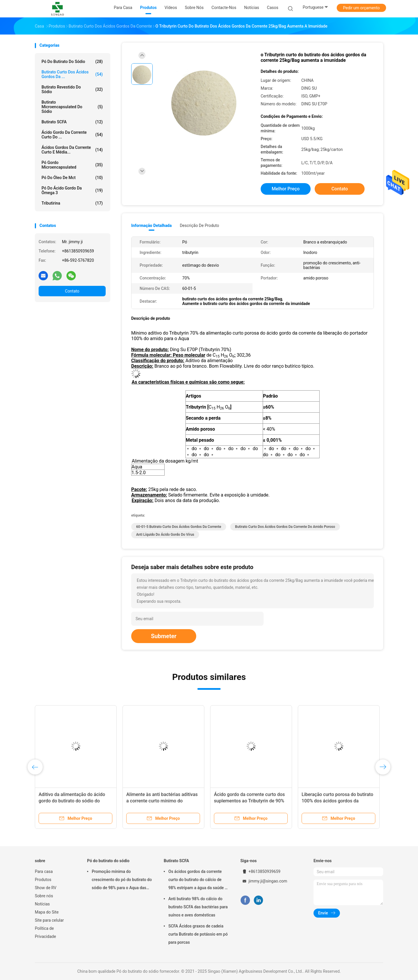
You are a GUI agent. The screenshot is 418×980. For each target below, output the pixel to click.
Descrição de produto (199, 225)
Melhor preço (286, 189)
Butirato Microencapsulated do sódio (72, 107)
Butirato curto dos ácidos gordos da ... (72, 74)
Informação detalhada (151, 225)
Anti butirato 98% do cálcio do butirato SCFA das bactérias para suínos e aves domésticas (198, 907)
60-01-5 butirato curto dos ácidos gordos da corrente (179, 527)
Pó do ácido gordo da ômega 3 (72, 190)
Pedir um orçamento (362, 8)
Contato (72, 291)
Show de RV (46, 888)
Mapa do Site (47, 912)
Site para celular (49, 920)
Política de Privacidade (45, 932)
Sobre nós (44, 896)
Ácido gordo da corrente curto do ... (72, 135)
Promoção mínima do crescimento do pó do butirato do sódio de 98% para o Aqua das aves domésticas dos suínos (122, 880)
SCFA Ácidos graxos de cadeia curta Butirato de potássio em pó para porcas (198, 934)
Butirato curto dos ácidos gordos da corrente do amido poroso (285, 527)
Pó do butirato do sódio (72, 62)
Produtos (43, 880)
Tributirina (72, 203)
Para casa (44, 871)
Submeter (164, 636)
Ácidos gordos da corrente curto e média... (72, 150)
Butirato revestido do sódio (72, 89)
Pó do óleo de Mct (72, 178)
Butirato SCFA (72, 122)
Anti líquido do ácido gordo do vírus (165, 535)
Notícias (42, 904)
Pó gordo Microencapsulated (72, 165)
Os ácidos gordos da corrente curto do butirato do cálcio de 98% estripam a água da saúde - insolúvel (197, 880)
